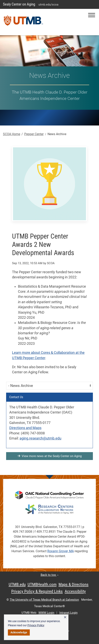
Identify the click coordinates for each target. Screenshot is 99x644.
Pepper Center (34, 134)
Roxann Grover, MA (61, 551)
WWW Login (46, 613)
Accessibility (75, 591)
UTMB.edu (17, 585)
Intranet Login (68, 613)
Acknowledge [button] (19, 632)
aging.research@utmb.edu (40, 438)
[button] (92, 15)
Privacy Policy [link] (36, 625)
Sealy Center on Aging (19, 4)
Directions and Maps (25, 428)
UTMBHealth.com (42, 585)
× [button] (65, 617)
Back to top (50, 575)
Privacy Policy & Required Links (37, 591)
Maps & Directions (74, 585)
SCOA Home (12, 134)
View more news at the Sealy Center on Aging (50, 456)
